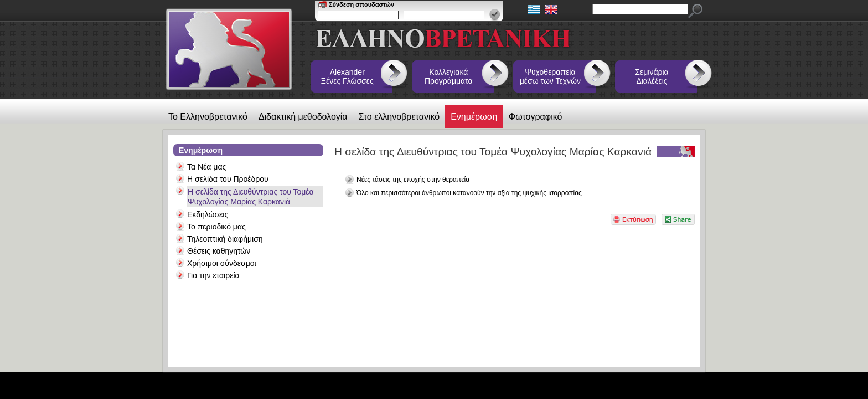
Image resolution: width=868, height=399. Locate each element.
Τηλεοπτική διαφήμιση (225, 239)
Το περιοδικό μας (216, 227)
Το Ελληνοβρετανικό (208, 117)
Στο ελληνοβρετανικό (399, 117)
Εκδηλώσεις (208, 214)
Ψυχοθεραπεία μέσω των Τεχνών (550, 76)
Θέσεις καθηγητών (219, 251)
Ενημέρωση (474, 117)
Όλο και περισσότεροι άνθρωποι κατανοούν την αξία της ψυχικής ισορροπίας (469, 193)
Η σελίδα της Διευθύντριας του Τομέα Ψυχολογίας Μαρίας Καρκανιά (251, 197)
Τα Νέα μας (206, 167)
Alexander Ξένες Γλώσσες (347, 76)
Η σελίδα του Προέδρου (228, 179)
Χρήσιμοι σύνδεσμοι (222, 263)
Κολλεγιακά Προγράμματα (449, 76)
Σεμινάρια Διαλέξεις (652, 76)
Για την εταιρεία (213, 275)
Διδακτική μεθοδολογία (303, 117)
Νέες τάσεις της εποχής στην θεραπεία (413, 180)
